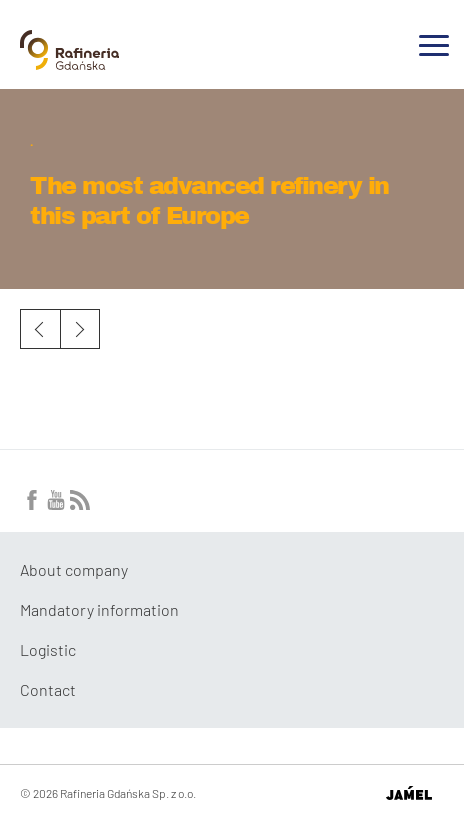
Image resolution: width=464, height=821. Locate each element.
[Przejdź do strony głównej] (69, 62)
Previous (40, 329)
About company (74, 569)
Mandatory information (99, 609)
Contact (48, 689)
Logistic (48, 649)
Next (80, 329)
